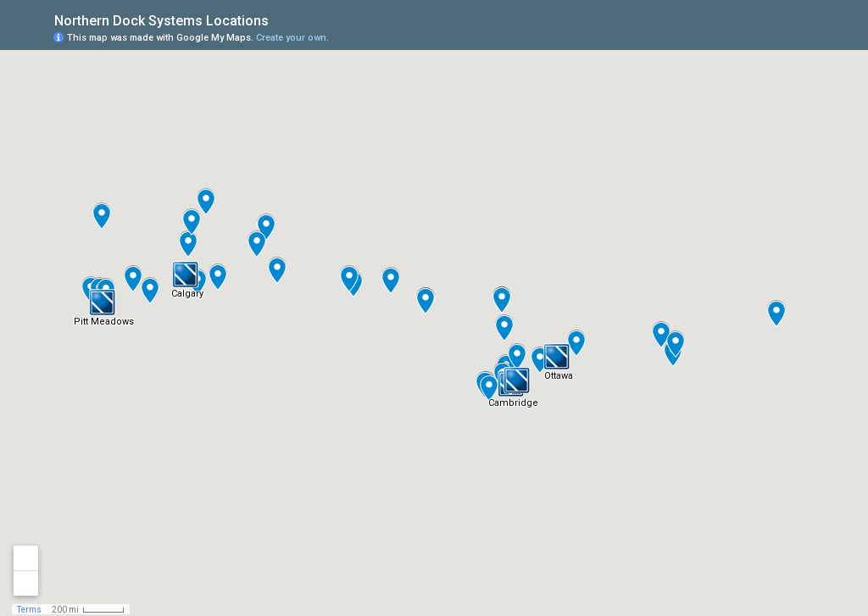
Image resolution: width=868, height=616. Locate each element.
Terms (29, 610)
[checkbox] (282, 19)
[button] (186, 275)
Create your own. (292, 38)
